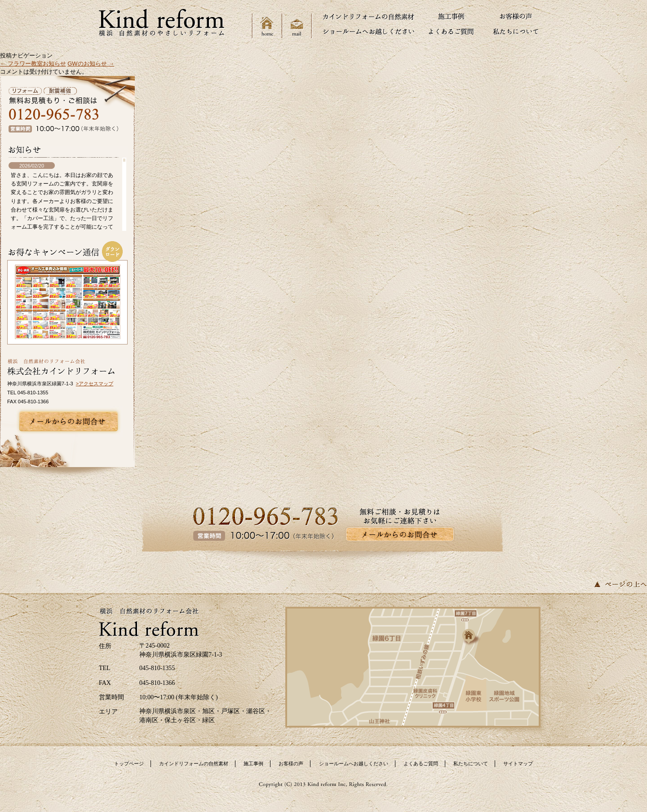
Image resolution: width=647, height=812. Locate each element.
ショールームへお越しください (354, 763)
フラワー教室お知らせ (33, 64)
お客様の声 (291, 763)
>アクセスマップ (95, 384)
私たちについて (471, 763)
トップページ (129, 763)
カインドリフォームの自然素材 (194, 763)
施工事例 (253, 763)
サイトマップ (518, 763)
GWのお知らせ (91, 64)
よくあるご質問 (421, 763)
